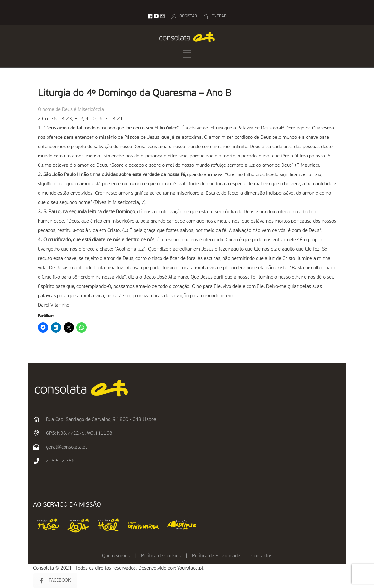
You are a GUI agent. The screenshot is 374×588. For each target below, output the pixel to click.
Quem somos (116, 556)
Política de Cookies (161, 556)
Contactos (262, 556)
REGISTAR (188, 16)
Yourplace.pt (190, 568)
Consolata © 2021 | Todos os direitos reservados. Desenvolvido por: (105, 568)
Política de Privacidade (216, 556)
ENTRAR (219, 16)
